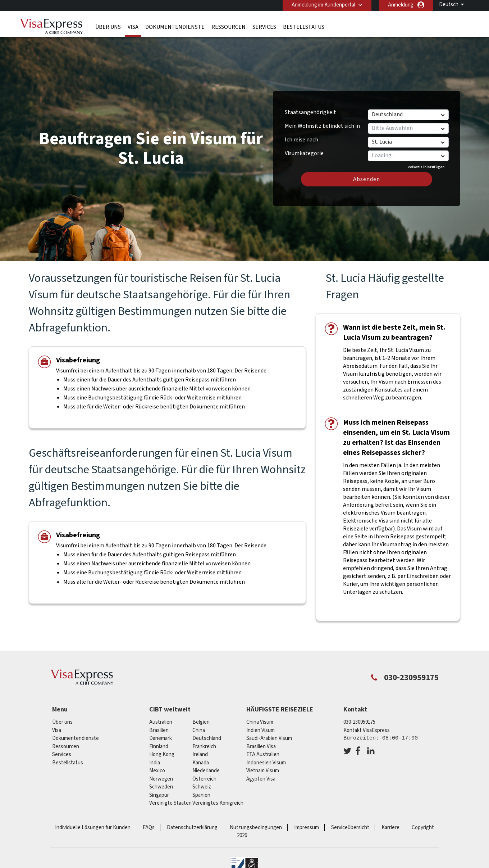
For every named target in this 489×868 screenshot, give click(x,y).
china (199, 730)
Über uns (108, 27)
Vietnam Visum (263, 771)
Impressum (307, 828)
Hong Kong (162, 754)
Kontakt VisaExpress (367, 730)
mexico (157, 771)
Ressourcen (228, 27)
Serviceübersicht (350, 828)
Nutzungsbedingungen (256, 828)
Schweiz (202, 787)
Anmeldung (401, 5)
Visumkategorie (304, 152)
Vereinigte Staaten (170, 803)
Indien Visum (261, 730)
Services (264, 27)
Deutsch (449, 4)
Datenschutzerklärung (192, 828)
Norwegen (161, 779)
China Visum (260, 722)
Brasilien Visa (261, 747)
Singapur (159, 795)
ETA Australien (263, 754)
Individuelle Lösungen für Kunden (93, 828)
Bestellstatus (304, 27)
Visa (133, 27)
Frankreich (204, 747)
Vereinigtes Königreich (218, 803)
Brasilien (159, 730)
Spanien (201, 795)
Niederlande (206, 771)
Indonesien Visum (266, 763)
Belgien (201, 722)
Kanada (201, 763)
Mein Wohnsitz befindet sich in (322, 126)
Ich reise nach (301, 140)
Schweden (161, 787)
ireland (200, 754)
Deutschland (207, 738)
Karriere (390, 828)
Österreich (204, 779)
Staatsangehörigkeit (310, 112)
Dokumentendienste (175, 27)
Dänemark (161, 738)
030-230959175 (359, 722)
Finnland (159, 747)
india (155, 763)
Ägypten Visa (261, 779)
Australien (161, 722)
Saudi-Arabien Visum (269, 738)
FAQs (149, 828)
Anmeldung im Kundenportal (323, 5)
